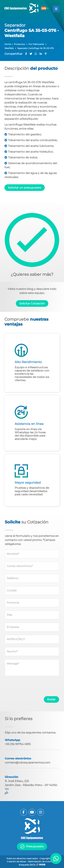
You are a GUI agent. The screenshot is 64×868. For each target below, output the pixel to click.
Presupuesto (32, 846)
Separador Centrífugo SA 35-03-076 (35, 48)
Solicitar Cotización (32, 303)
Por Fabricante (36, 44)
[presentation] (32, 686)
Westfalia (9, 48)
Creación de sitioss (16, 861)
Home (8, 44)
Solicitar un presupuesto (25, 188)
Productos (20, 44)
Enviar (51, 699)
